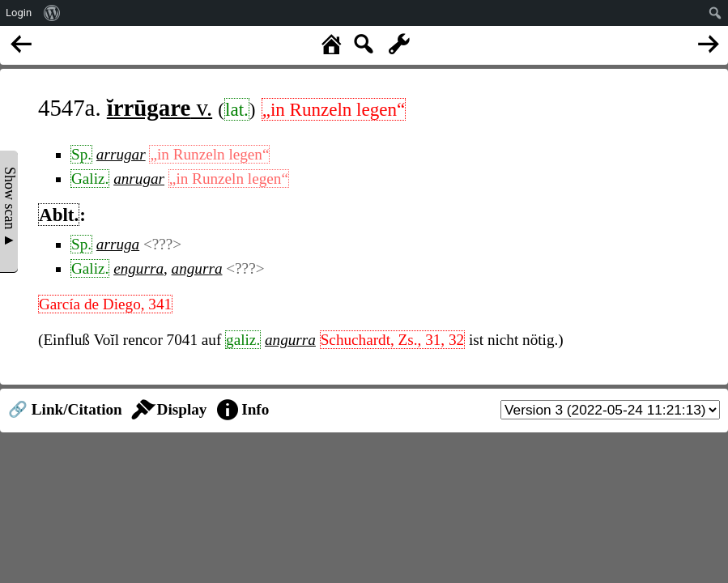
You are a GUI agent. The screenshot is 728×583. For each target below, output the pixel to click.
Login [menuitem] (19, 13)
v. (160, 108)
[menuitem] (52, 13)
